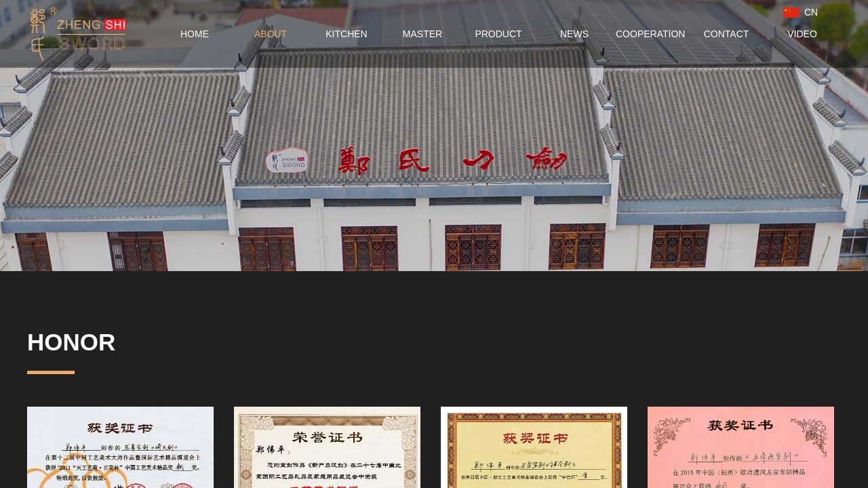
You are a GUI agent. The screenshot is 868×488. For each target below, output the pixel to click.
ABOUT (271, 34)
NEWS (574, 34)
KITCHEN (346, 34)
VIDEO (802, 34)
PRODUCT (498, 34)
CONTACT (727, 34)
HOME (195, 34)
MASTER (422, 34)
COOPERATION (650, 34)
